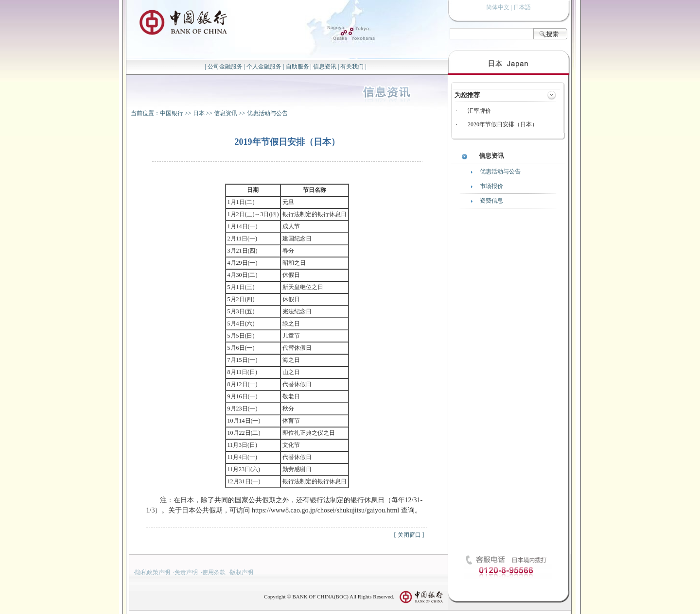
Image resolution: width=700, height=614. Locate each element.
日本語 (522, 7)
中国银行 (172, 113)
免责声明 (186, 572)
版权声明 (242, 572)
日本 (199, 113)
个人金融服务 (264, 67)
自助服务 (297, 67)
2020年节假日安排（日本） (503, 124)
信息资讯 (325, 67)
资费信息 (491, 201)
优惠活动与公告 (267, 113)
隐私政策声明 (153, 572)
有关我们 (352, 67)
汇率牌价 (479, 111)
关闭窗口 (409, 535)
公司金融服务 (225, 67)
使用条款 (214, 572)
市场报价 (491, 186)
